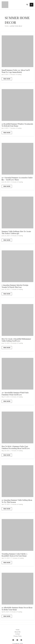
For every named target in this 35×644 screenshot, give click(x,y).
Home (18, 630)
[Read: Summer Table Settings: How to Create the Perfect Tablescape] (18, 212)
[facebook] (13, 640)
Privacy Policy (17, 636)
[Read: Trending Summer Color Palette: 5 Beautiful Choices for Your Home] (18, 535)
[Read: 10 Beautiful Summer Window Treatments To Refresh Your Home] (18, 105)
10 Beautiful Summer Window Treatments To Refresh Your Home (17, 125)
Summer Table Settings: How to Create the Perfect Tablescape (16, 232)
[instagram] (17, 640)
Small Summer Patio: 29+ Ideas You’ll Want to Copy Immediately (16, 71)
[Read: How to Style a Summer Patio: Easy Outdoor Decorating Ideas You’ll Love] (18, 427)
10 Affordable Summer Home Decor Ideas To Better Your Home (17, 609)
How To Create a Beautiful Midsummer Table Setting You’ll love (16, 340)
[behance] (22, 640)
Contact (18, 634)
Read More (7, 79)
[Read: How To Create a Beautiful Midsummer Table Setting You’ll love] (18, 320)
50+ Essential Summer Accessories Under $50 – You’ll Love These (17, 179)
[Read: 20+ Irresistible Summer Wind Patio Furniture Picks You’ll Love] (18, 374)
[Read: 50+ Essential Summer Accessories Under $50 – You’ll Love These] (18, 159)
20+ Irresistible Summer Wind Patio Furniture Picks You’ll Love (15, 394)
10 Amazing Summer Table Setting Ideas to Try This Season (17, 501)
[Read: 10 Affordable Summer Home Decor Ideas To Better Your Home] (18, 589)
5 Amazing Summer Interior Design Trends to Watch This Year (15, 286)
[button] (27, 5)
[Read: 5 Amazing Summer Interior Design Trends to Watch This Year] (18, 266)
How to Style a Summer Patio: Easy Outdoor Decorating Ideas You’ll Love (16, 447)
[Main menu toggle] (32, 5)
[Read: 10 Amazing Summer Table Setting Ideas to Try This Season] (18, 481)
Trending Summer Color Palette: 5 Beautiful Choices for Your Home (14, 555)
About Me (17, 632)
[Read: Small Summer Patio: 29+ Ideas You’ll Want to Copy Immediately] (18, 51)
